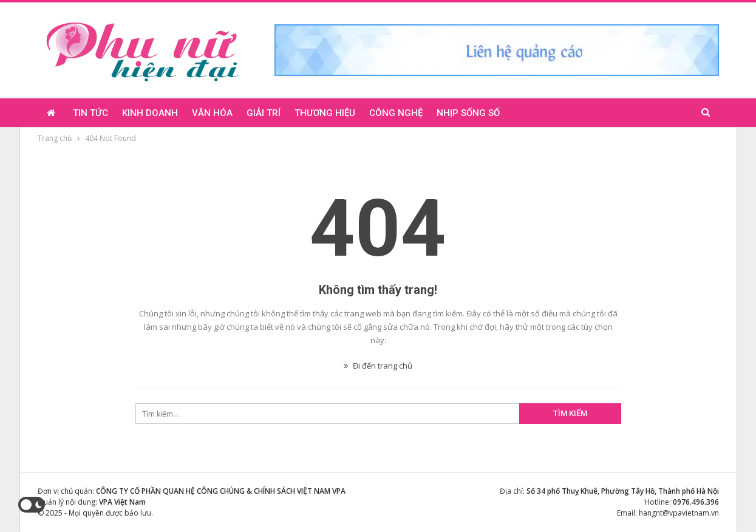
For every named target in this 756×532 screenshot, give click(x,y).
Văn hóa (212, 113)
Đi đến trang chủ (378, 366)
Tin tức (90, 113)
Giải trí (264, 113)
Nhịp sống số (468, 113)
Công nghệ (396, 113)
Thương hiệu (325, 113)
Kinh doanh (150, 113)
